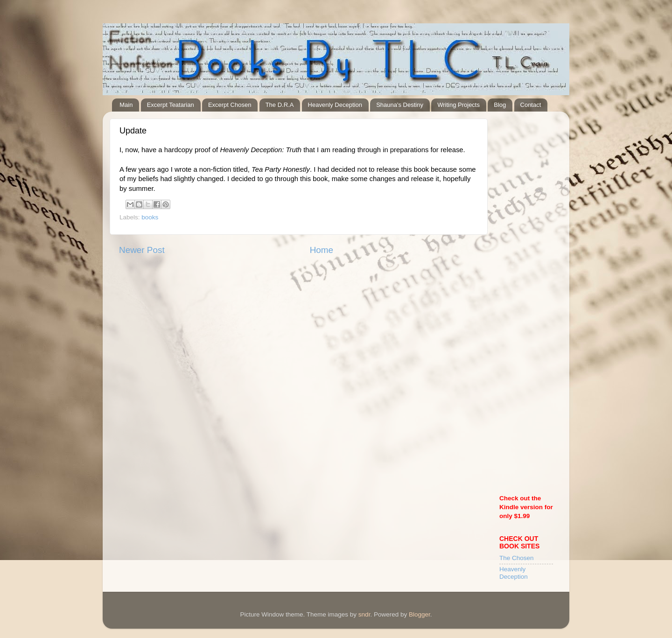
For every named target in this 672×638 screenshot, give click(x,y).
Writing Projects (458, 105)
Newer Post (142, 250)
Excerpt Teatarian (171, 105)
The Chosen (517, 558)
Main (126, 105)
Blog (500, 105)
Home (322, 250)
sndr (364, 614)
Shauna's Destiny (400, 105)
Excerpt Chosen (230, 105)
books (150, 217)
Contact (531, 105)
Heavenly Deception (335, 105)
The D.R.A (280, 105)
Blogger (420, 614)
